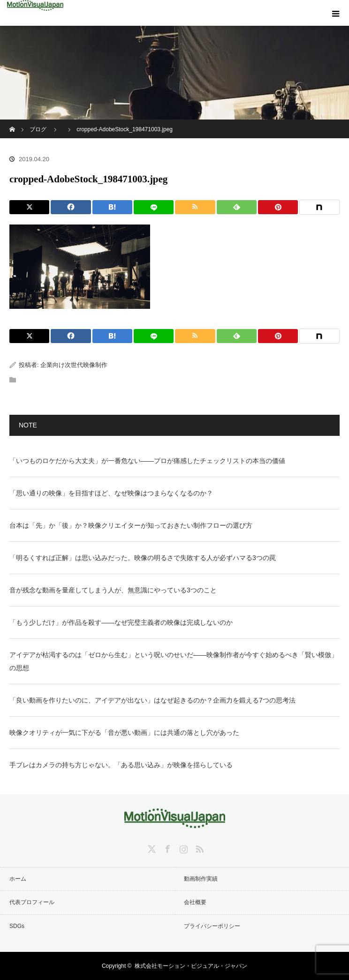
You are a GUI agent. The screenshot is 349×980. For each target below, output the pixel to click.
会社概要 (195, 902)
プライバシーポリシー (212, 926)
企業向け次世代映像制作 (74, 365)
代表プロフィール (32, 902)
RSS (198, 847)
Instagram (182, 847)
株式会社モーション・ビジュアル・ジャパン (191, 966)
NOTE (28, 425)
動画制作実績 (201, 879)
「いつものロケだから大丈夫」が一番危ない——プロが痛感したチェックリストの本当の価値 (147, 461)
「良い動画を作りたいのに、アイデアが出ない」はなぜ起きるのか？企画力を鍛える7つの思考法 (152, 700)
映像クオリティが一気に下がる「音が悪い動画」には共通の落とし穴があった (124, 733)
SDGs (17, 926)
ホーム (18, 879)
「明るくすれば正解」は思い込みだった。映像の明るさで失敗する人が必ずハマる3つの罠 (143, 558)
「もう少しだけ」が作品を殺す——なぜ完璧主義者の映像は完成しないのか (121, 622)
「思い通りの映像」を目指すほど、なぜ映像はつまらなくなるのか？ (111, 493)
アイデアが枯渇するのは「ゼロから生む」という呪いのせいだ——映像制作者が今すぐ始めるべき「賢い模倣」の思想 (174, 661)
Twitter (151, 847)
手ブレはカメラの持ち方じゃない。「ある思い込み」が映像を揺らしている (121, 765)
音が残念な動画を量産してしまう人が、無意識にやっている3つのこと (113, 590)
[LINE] (154, 207)
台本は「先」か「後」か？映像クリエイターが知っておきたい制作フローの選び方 (131, 525)
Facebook (167, 847)
